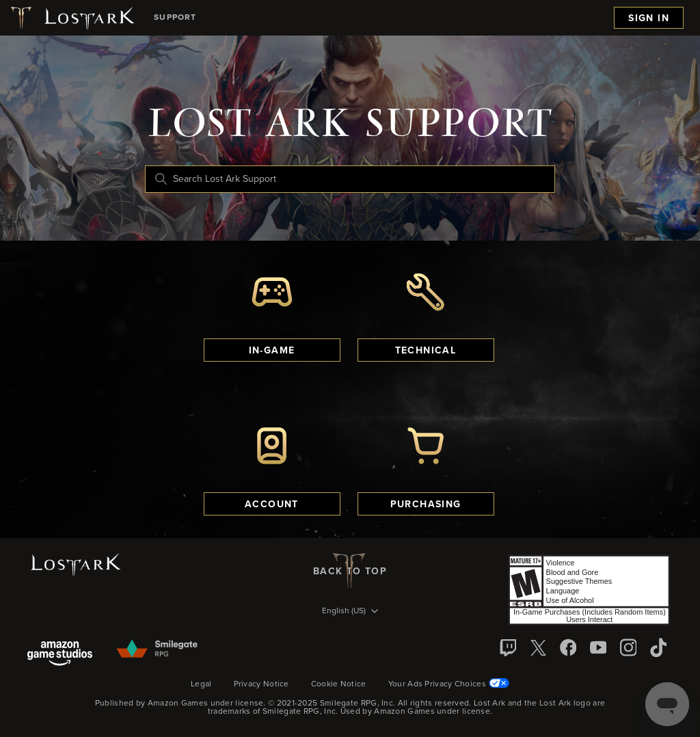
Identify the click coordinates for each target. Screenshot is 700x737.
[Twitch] (508, 647)
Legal (201, 684)
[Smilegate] (158, 649)
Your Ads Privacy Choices (449, 684)
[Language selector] (350, 612)
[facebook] (568, 647)
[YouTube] (598, 647)
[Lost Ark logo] (71, 18)
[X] (538, 647)
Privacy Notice (261, 684)
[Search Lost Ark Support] (350, 179)
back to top (350, 571)
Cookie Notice (339, 684)
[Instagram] (628, 647)
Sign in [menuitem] (649, 18)
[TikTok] (658, 647)
